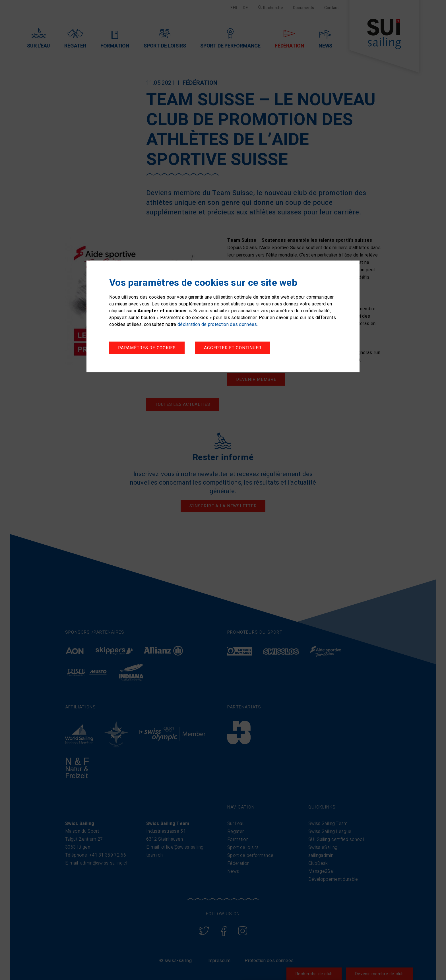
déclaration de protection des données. (218, 324)
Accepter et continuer (233, 348)
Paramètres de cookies (147, 348)
